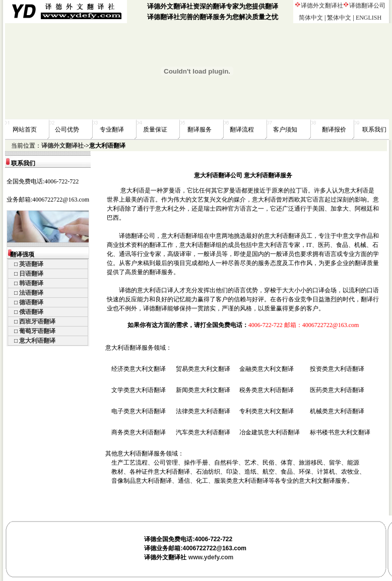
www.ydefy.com (211, 557)
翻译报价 (334, 130)
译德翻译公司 (367, 6)
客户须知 (285, 130)
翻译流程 (242, 130)
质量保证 (155, 130)
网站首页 (25, 130)
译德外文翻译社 (322, 6)
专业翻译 (112, 130)
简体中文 (311, 18)
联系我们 (374, 130)
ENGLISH (369, 18)
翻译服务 (200, 130)
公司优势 (67, 130)
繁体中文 (339, 18)
